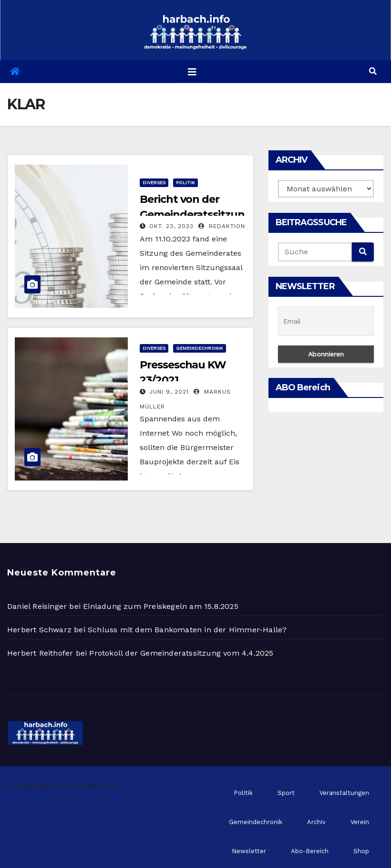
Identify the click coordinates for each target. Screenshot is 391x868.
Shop (361, 851)
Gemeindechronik (200, 348)
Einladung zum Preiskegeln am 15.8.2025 (161, 606)
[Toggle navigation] (192, 72)
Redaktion (222, 226)
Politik (185, 183)
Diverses (154, 183)
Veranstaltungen (344, 793)
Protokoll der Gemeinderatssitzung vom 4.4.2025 (181, 653)
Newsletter (249, 851)
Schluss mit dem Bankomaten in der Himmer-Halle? (187, 630)
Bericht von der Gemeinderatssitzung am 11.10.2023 (192, 214)
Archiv (316, 822)
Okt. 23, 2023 (171, 226)
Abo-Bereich (310, 851)
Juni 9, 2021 (169, 392)
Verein (360, 822)
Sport (286, 793)
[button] (373, 71)
